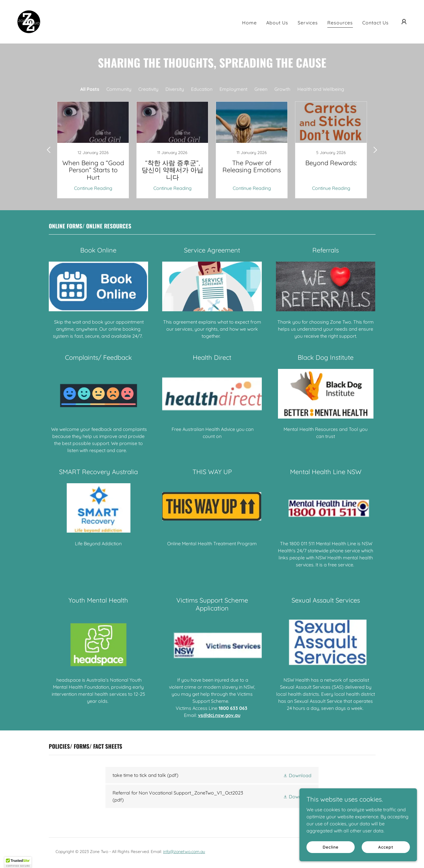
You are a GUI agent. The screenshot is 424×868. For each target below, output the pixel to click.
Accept (386, 847)
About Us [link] (277, 23)
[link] (29, 21)
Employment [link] (233, 89)
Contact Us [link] (376, 23)
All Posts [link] (90, 89)
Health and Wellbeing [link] (321, 89)
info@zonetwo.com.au (184, 852)
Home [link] (249, 23)
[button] (404, 22)
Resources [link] (340, 23)
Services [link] (308, 23)
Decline (331, 847)
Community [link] (119, 89)
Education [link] (202, 89)
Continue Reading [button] (93, 188)
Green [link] (261, 89)
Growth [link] (282, 89)
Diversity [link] (175, 89)
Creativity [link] (148, 89)
